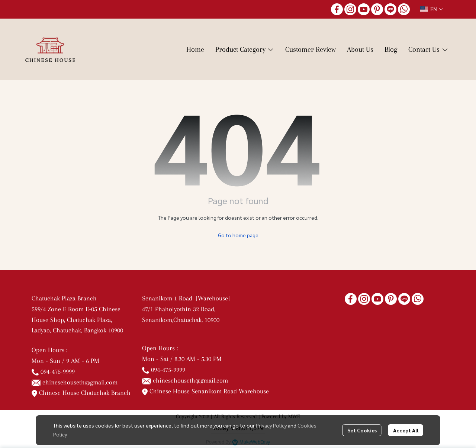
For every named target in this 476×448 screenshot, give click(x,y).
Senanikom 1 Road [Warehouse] (188, 298)
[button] (432, 9)
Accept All (406, 430)
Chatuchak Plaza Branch (64, 298)
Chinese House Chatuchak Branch (81, 393)
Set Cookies (362, 430)
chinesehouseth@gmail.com (80, 382)
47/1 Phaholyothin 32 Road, (179, 309)
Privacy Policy (271, 425)
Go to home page (238, 235)
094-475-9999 (58, 371)
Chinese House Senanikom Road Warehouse (205, 391)
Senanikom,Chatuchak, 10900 (181, 320)
